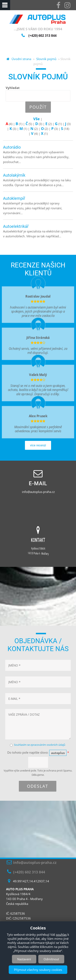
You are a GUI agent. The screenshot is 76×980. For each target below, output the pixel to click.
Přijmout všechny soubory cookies (38, 970)
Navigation (5, 5)
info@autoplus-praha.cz (39, 492)
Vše (36, 119)
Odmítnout (51, 959)
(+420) (42, 36)
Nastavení (24, 959)
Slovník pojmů (46, 59)
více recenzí (38, 452)
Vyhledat (13, 88)
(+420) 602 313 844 (29, 872)
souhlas (61, 935)
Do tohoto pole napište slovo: (38, 753)
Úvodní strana (21, 59)
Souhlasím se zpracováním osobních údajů (40, 745)
